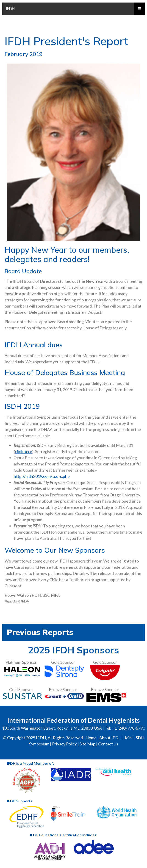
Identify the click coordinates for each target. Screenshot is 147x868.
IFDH (10, 9)
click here (24, 451)
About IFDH (110, 738)
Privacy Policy (64, 744)
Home (91, 738)
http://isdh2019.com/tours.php (42, 476)
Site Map (87, 744)
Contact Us (108, 744)
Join (128, 738)
